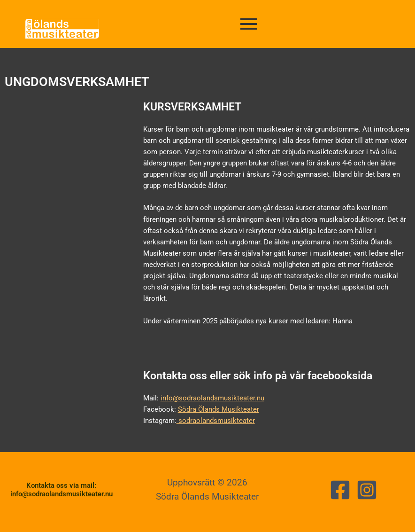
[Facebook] (340, 490)
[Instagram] (367, 490)
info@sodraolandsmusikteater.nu (212, 398)
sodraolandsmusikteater (216, 421)
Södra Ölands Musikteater (219, 409)
